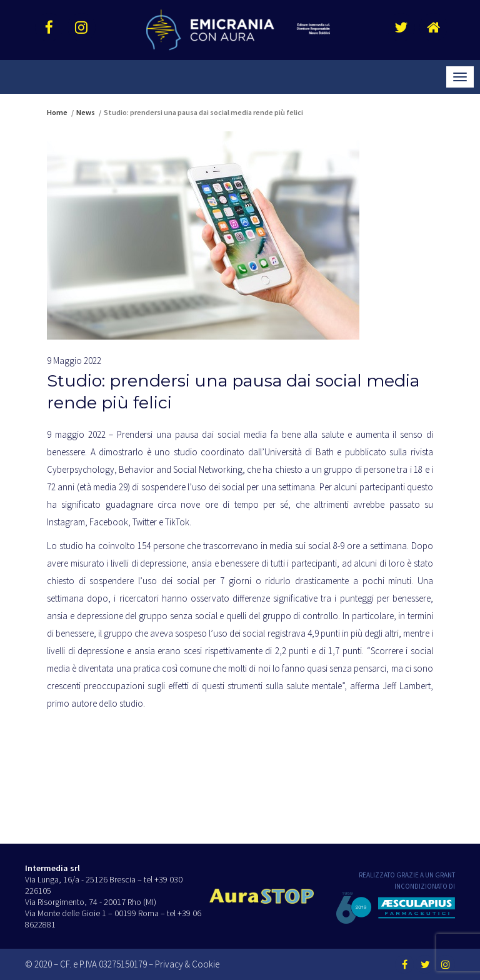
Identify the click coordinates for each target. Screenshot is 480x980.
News (86, 112)
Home (57, 112)
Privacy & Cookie (187, 964)
